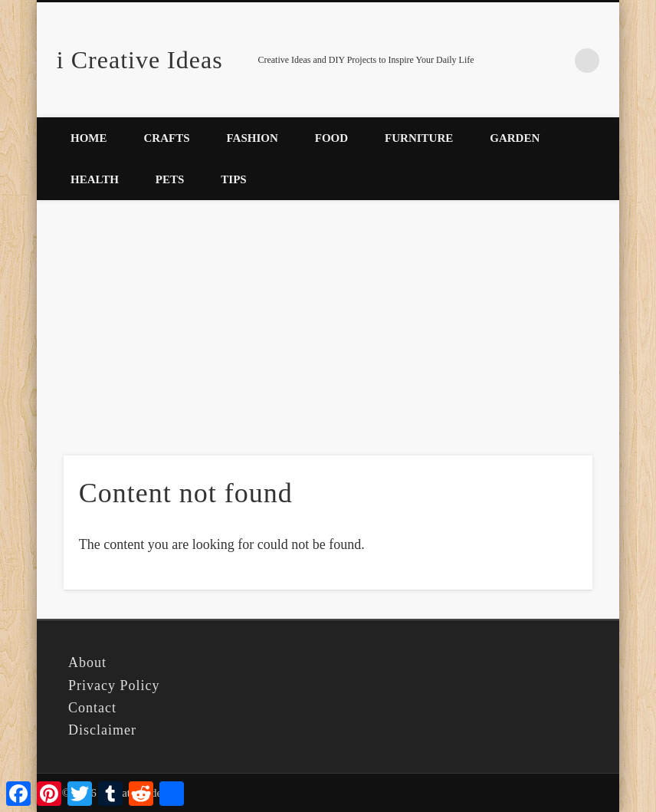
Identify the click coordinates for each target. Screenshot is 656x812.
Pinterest (556, 61)
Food (331, 138)
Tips (233, 179)
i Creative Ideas (140, 60)
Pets (170, 179)
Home (89, 138)
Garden (515, 138)
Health (95, 179)
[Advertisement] (328, 321)
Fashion (253, 138)
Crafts (167, 138)
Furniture (419, 138)
